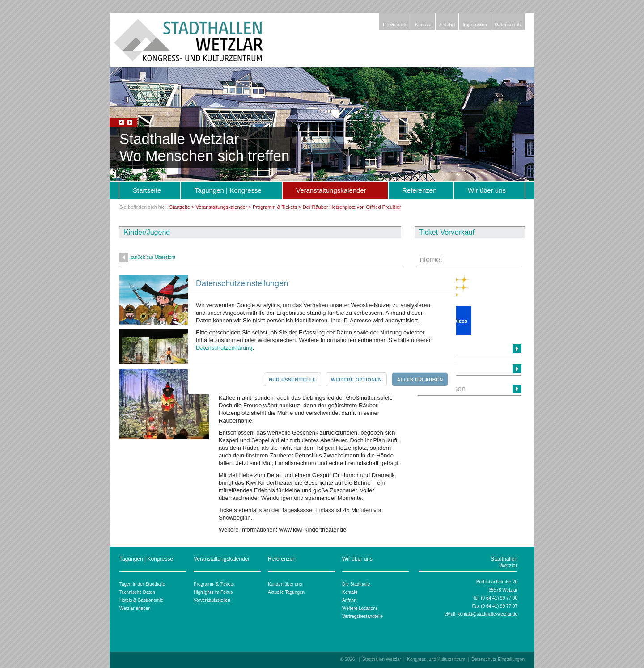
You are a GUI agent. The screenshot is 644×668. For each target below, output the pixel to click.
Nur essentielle (292, 380)
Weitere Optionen (356, 380)
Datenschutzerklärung (224, 348)
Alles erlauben (420, 380)
